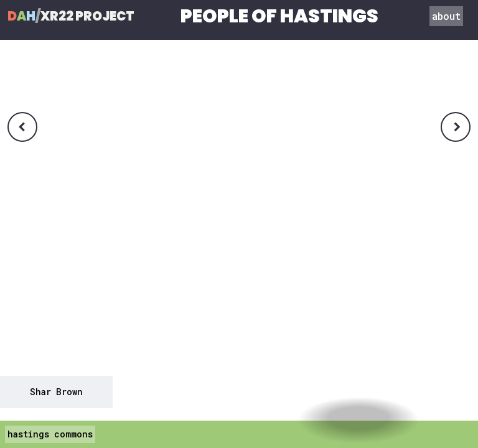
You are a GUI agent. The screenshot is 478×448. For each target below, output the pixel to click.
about (446, 16)
